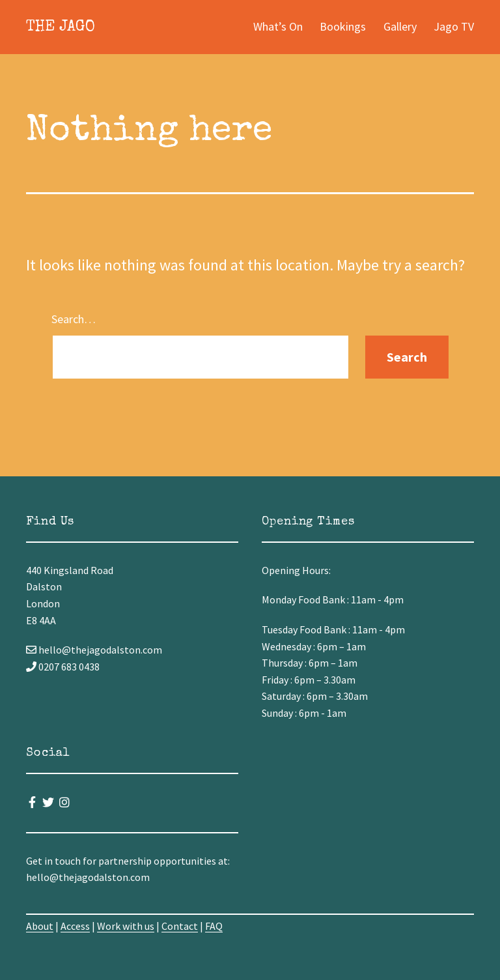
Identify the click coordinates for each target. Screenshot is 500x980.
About (40, 926)
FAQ (214, 926)
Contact (180, 926)
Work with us (126, 926)
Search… (74, 319)
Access (75, 926)
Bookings (343, 26)
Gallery (400, 26)
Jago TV (454, 26)
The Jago (61, 27)
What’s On (278, 26)
